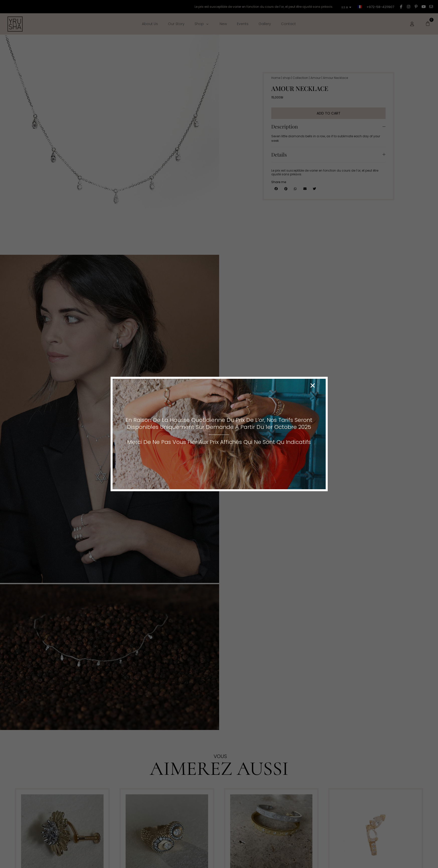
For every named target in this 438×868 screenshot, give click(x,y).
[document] (219, 434)
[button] (313, 386)
